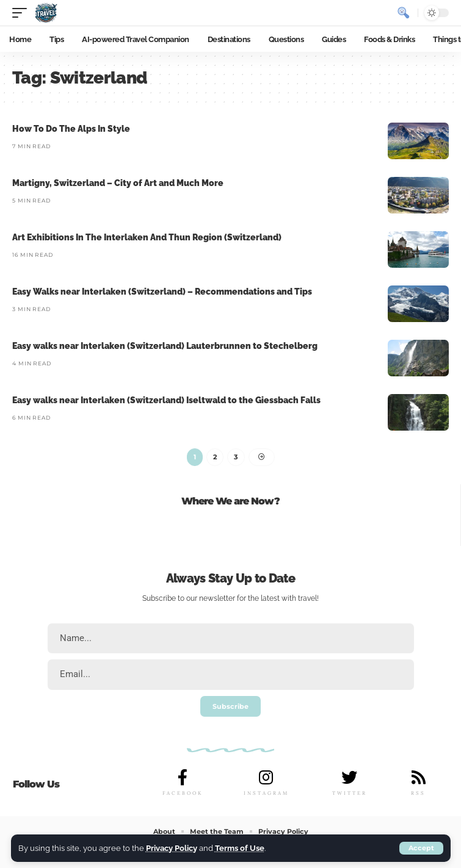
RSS (418, 793)
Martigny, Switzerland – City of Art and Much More (118, 183)
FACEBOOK (183, 793)
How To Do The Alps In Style (71, 129)
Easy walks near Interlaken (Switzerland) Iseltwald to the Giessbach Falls (166, 400)
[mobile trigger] (23, 13)
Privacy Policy (172, 848)
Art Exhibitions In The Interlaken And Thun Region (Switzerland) (147, 237)
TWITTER (350, 793)
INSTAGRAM (266, 793)
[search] (404, 13)
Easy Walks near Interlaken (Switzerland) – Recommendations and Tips (162, 292)
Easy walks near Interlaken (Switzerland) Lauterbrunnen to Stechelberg (165, 346)
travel (307, 598)
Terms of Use (240, 848)
